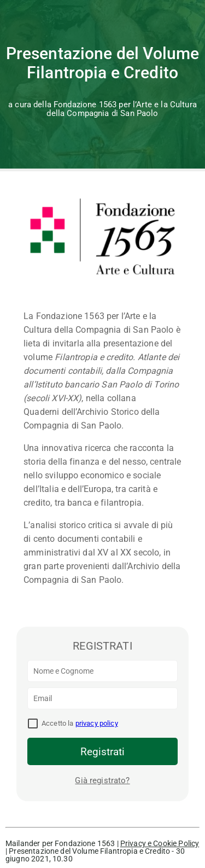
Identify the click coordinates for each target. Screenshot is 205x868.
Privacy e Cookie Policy (160, 843)
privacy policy (97, 723)
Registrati (102, 752)
